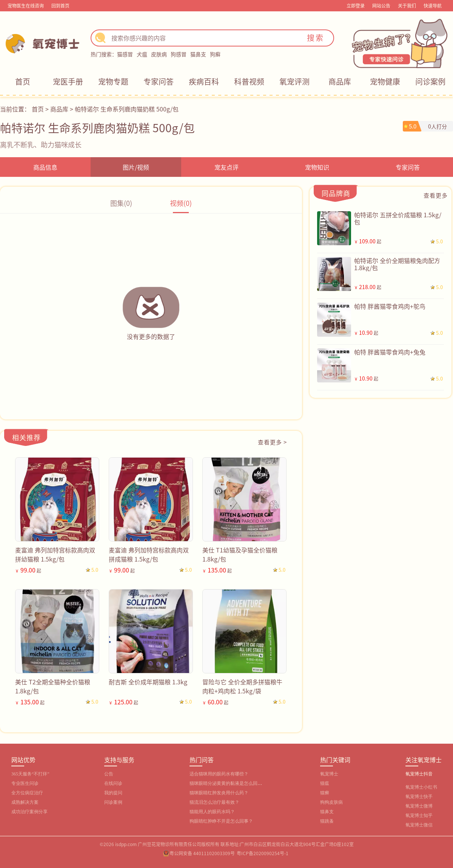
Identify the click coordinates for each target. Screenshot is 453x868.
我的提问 (113, 793)
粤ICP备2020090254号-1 (263, 853)
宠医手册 (68, 81)
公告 (109, 774)
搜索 (316, 38)
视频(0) (181, 203)
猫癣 (325, 793)
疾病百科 (204, 81)
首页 (23, 81)
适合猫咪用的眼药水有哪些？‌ (219, 774)
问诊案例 (430, 81)
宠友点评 (226, 167)
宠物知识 (317, 167)
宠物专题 (113, 81)
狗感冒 (179, 54)
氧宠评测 (294, 81)
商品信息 (45, 167)
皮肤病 (159, 54)
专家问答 (159, 81)
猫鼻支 (198, 54)
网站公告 (381, 5)
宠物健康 (385, 81)
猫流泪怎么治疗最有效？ (214, 802)
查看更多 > (272, 442)
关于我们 (407, 5)
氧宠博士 (329, 774)
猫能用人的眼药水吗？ (212, 812)
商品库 (340, 81)
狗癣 (215, 54)
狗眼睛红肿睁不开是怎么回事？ (221, 821)
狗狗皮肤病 (331, 802)
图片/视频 (136, 167)
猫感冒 (125, 54)
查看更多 (436, 195)
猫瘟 (325, 783)
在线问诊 (113, 783)
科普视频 (249, 81)
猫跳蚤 (327, 821)
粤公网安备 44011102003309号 (202, 853)
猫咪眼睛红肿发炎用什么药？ (219, 793)
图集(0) (121, 203)
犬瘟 (142, 54)
